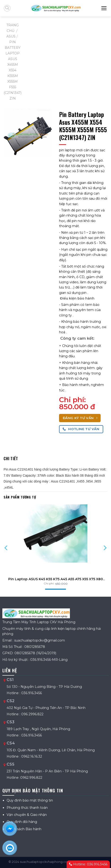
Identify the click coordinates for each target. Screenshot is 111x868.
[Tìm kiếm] (7, 8)
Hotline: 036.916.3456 (88, 864)
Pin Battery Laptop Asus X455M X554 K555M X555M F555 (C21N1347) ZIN (13, 70)
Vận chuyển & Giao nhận (27, 815)
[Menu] (104, 8)
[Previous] (6, 548)
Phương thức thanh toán (27, 808)
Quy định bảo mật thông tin (30, 800)
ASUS (11, 36)
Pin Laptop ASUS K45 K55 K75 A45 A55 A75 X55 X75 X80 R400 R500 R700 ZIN (56, 579)
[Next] (105, 548)
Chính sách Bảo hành (24, 829)
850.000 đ (77, 407)
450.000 (61, 584)
